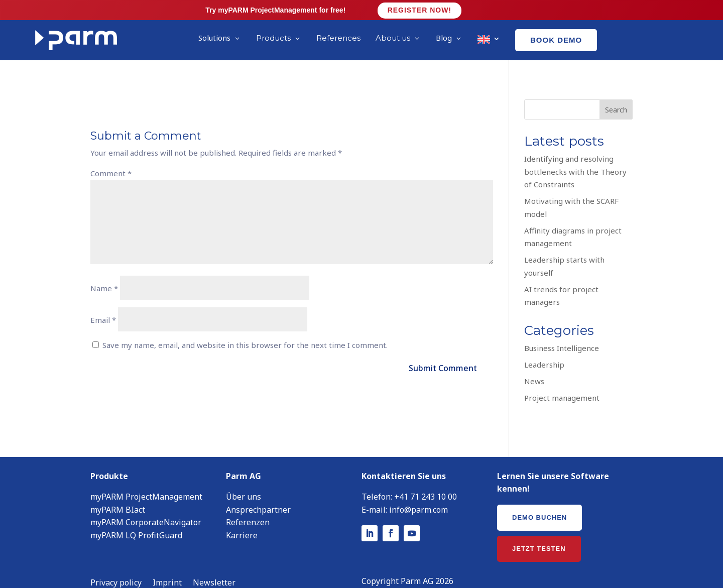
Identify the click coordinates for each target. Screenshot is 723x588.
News (534, 366)
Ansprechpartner (258, 495)
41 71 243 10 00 (428, 482)
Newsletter (214, 568)
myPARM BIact (118, 495)
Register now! (419, 10)
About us (393, 38)
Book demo (556, 40)
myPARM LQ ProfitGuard (136, 520)
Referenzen (248, 507)
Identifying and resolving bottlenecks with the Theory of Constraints (575, 156)
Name (104, 273)
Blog (444, 38)
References (338, 38)
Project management (562, 383)
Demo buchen (539, 502)
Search (616, 95)
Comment (111, 158)
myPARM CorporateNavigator (146, 507)
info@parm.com (418, 495)
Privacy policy (116, 568)
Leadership (544, 349)
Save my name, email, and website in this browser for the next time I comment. (245, 330)
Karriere (242, 520)
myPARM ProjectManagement (146, 482)
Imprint (167, 568)
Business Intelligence (562, 333)
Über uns (244, 482)
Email (103, 305)
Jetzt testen (539, 534)
